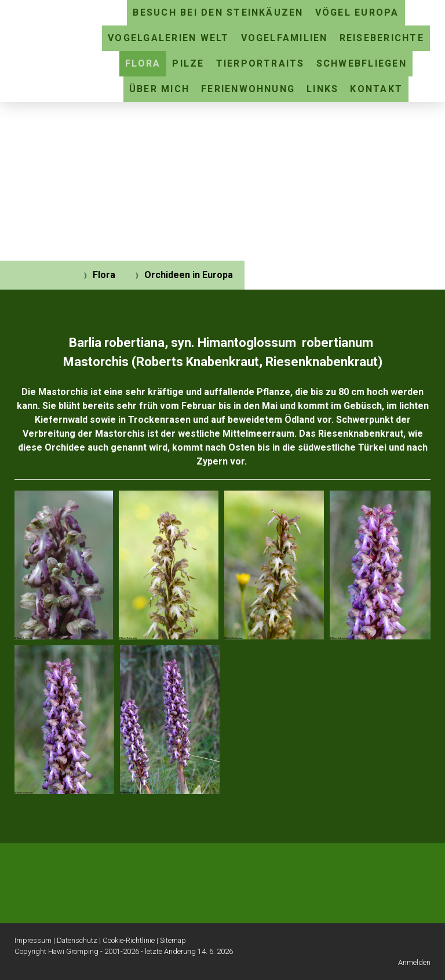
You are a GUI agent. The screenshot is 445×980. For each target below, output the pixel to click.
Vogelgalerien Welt (168, 38)
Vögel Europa (357, 12)
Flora (143, 63)
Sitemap (173, 940)
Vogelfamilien (284, 38)
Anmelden (414, 962)
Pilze (188, 63)
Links (322, 89)
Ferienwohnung (248, 89)
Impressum (33, 940)
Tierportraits (260, 63)
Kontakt (376, 89)
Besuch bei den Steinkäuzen (218, 12)
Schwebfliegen (362, 63)
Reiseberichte (382, 38)
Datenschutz (77, 940)
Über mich (159, 89)
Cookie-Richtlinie (129, 940)
